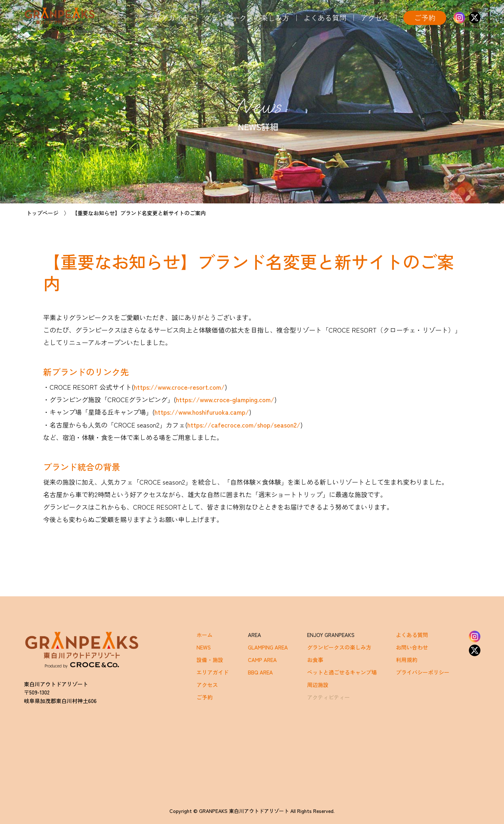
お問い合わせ (412, 647)
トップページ (42, 213)
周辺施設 (318, 685)
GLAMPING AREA (268, 647)
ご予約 (425, 18)
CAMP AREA (262, 660)
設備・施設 (210, 660)
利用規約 (407, 660)
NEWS (204, 647)
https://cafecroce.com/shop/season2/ (244, 425)
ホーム (205, 635)
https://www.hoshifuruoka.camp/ (202, 412)
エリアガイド (168, 18)
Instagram (459, 18)
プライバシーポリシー (423, 672)
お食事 (315, 660)
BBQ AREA (260, 672)
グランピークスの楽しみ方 (246, 18)
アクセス (375, 18)
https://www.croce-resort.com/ (179, 387)
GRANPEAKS (60, 19)
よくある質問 (325, 18)
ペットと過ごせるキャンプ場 (342, 672)
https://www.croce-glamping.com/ (225, 399)
